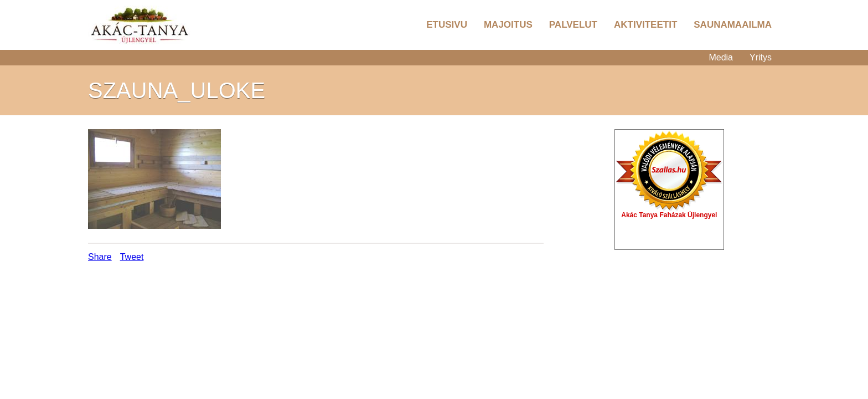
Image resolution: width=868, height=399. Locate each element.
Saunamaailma (733, 25)
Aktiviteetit (645, 25)
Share (100, 257)
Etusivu (447, 25)
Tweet (132, 257)
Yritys (761, 57)
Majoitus (508, 25)
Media (721, 57)
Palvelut (573, 25)
